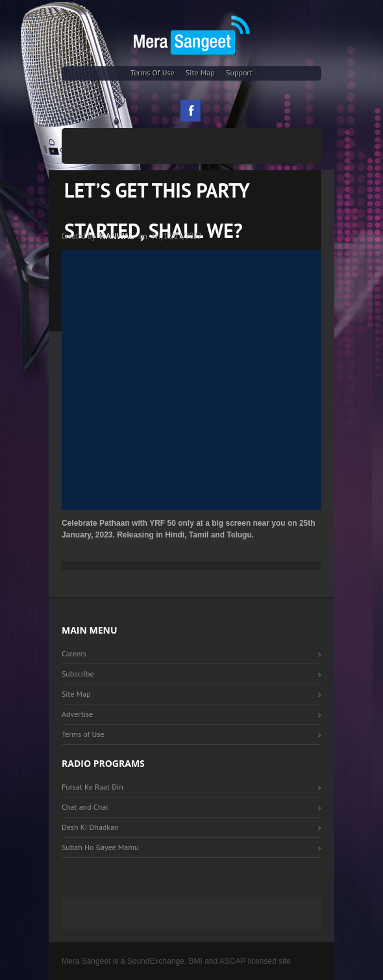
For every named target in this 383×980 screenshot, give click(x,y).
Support (239, 72)
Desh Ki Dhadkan (90, 827)
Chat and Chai (85, 807)
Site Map (200, 72)
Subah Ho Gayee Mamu (100, 847)
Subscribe (78, 674)
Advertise (77, 714)
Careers (74, 653)
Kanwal (117, 237)
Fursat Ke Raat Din (93, 787)
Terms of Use (153, 72)
